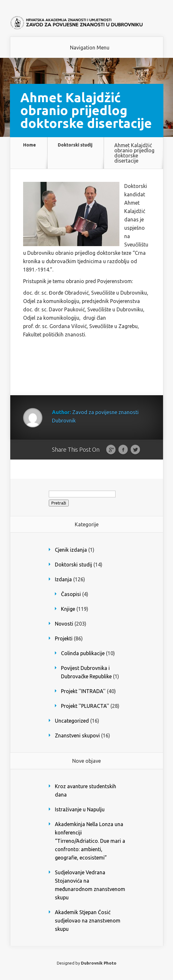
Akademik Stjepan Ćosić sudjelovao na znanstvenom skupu (88, 921)
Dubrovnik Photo (99, 963)
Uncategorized (72, 721)
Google (111, 450)
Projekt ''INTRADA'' (83, 691)
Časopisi (71, 594)
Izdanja (63, 579)
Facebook (123, 450)
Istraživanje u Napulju (80, 809)
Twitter (135, 450)
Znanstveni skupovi (77, 735)
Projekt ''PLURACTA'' (85, 706)
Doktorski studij (75, 145)
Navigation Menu (90, 48)
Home (30, 145)
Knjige (68, 609)
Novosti (64, 624)
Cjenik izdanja (71, 550)
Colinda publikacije (83, 653)
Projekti (64, 638)
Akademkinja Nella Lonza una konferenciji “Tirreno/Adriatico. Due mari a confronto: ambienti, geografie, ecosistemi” (90, 841)
